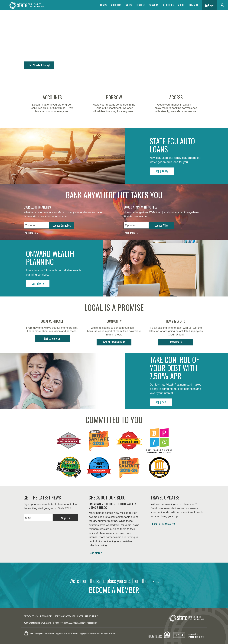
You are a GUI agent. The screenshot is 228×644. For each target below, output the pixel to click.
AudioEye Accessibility (88, 621)
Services (154, 5)
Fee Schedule (95, 614)
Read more (176, 340)
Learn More (30, 230)
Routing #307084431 (67, 614)
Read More (95, 551)
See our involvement (114, 340)
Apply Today (165, 169)
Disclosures (48, 614)
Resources (168, 5)
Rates (129, 5)
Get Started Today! (40, 65)
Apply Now (165, 400)
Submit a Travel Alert (162, 522)
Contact (194, 5)
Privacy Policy (31, 614)
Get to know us (52, 337)
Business (140, 5)
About (182, 5)
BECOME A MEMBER (114, 588)
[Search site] (222, 5)
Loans (103, 5)
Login (210, 5)
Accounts (116, 5)
